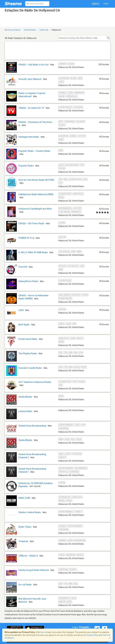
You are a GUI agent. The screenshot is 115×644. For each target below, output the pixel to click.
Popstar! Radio (26, 166)
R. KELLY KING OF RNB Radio (33, 252)
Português (85, 627)
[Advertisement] (58, 56)
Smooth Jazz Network (30, 79)
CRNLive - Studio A (28, 556)
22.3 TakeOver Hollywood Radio (35, 382)
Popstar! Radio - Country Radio (34, 151)
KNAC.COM (24, 498)
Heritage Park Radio (29, 137)
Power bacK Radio (28, 339)
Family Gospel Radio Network (34, 570)
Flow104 (23, 267)
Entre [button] (106, 4)
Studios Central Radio (30, 512)
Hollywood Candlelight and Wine (35, 209)
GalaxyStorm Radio (28, 281)
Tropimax (23, 541)
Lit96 (21, 310)
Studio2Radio (25, 397)
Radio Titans (25, 527)
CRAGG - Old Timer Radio (31, 224)
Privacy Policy (92, 635)
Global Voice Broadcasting (32, 426)
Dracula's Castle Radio (30, 368)
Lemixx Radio (25, 411)
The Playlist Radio (28, 354)
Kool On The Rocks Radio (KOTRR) (36, 180)
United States (30, 30)
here (42, 632)
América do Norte (12, 30)
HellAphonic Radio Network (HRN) (36, 194)
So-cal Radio (25, 585)
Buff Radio (24, 325)
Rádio (96, 4)
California (44, 30)
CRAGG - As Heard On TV (31, 108)
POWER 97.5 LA (26, 238)
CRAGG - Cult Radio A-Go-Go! (34, 65)
